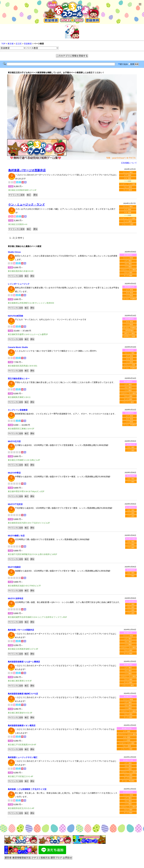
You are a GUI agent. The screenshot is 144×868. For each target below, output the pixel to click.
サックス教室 (128, 190)
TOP (3, 44)
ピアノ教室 (128, 175)
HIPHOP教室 (130, 330)
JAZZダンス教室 (130, 333)
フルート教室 (128, 187)
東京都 (11, 44)
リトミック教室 (128, 172)
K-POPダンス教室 (129, 336)
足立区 (19, 44)
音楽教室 (28, 44)
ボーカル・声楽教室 (130, 299)
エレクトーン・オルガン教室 (127, 734)
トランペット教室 (128, 224)
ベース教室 (128, 267)
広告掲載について (129, 163)
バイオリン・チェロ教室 (128, 184)
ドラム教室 (131, 516)
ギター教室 (128, 178)
